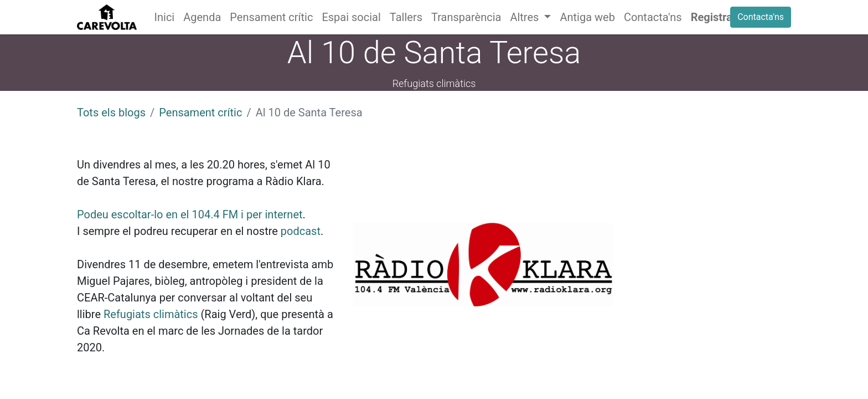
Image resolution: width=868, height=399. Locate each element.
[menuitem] (165, 17)
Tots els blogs (111, 112)
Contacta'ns (761, 17)
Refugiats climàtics (151, 314)
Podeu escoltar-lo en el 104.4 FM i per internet (190, 214)
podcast (301, 231)
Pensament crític (200, 112)
